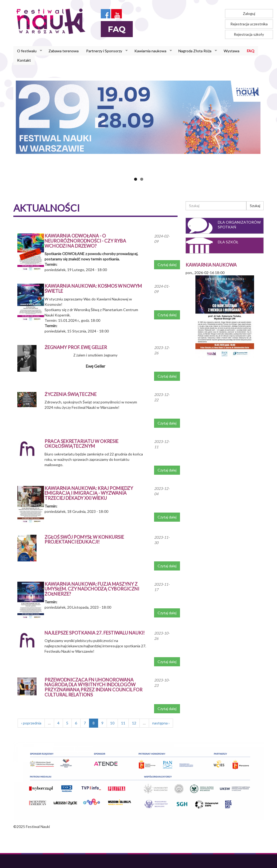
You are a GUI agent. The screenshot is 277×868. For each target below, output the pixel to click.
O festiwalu (28, 51)
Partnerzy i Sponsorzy (105, 51)
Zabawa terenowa (64, 51)
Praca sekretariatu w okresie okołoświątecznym (81, 444)
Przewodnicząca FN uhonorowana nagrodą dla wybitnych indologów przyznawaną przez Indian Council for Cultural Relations (93, 687)
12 (134, 723)
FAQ (251, 51)
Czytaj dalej (167, 265)
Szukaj (255, 206)
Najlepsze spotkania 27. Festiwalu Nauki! (95, 633)
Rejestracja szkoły (249, 34)
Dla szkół (228, 242)
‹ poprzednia (31, 723)
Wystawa (232, 51)
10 (112, 723)
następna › (161, 723)
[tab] (225, 226)
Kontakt (24, 60)
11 (123, 723)
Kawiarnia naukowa (151, 51)
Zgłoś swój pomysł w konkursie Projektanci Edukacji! (84, 540)
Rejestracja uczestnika (249, 24)
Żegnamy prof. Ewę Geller (76, 347)
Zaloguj (249, 13)
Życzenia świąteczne (71, 394)
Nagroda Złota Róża (196, 51)
